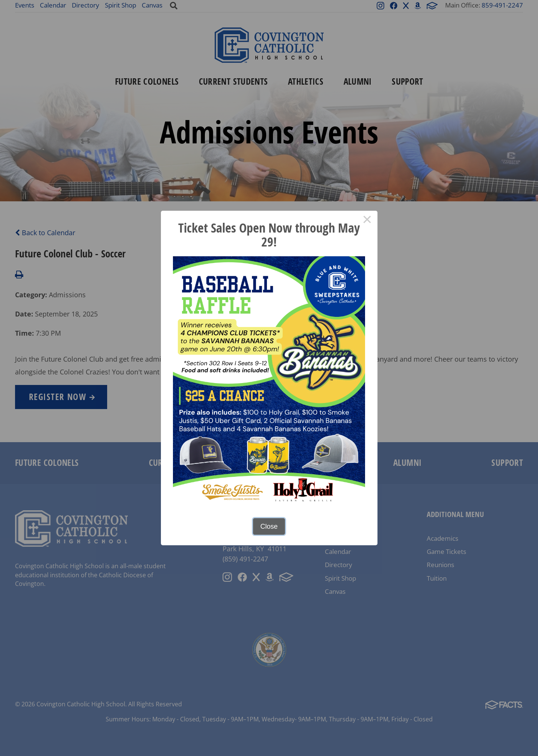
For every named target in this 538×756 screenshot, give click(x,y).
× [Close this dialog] (367, 221)
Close (269, 526)
